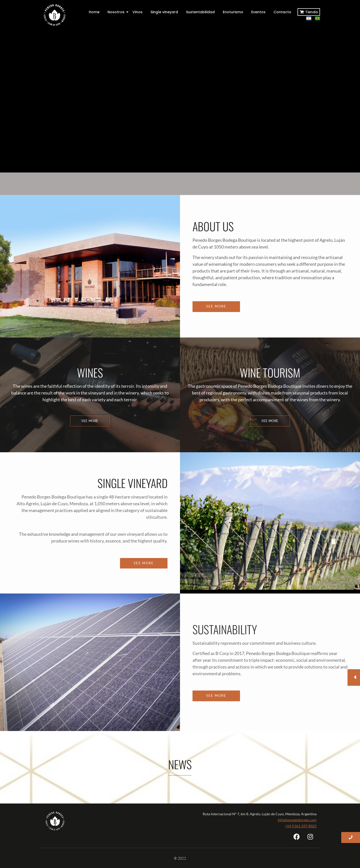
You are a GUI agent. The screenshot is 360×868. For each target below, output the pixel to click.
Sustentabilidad (200, 12)
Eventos (258, 12)
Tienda (311, 12)
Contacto (282, 12)
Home (94, 12)
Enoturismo (233, 12)
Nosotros (117, 12)
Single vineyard (164, 12)
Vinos (137, 12)
